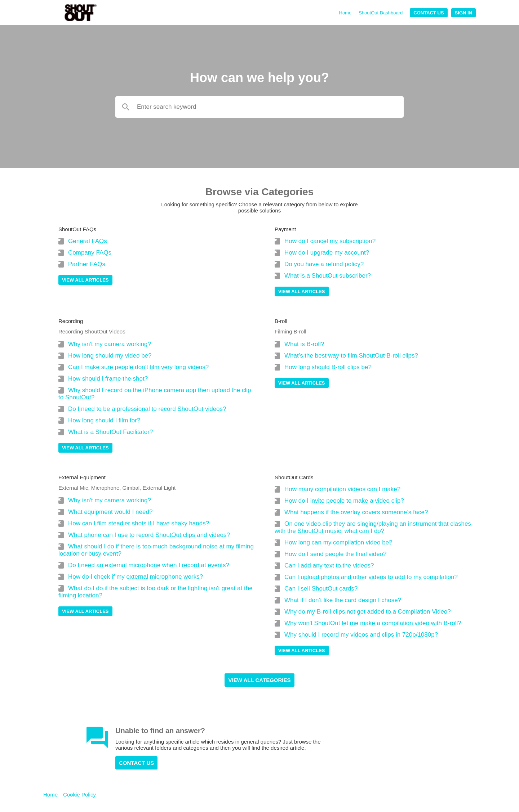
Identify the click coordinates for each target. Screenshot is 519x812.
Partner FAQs (87, 264)
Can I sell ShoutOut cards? (321, 589)
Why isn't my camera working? (110, 344)
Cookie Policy (79, 795)
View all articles (85, 280)
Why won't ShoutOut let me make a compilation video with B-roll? (373, 623)
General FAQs (88, 241)
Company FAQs (90, 253)
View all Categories (259, 680)
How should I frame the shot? (108, 379)
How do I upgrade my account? (327, 253)
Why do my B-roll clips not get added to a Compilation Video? (368, 612)
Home (345, 13)
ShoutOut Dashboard (381, 13)
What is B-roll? (304, 344)
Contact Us (429, 13)
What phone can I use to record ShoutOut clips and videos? (149, 535)
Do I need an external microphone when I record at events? (149, 565)
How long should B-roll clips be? (328, 367)
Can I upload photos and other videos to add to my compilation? (371, 577)
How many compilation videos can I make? (342, 489)
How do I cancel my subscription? (330, 241)
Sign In (463, 13)
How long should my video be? (110, 356)
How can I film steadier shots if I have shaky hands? (139, 523)
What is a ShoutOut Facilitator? (110, 432)
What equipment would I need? (110, 512)
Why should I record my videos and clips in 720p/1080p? (361, 635)
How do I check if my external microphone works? (136, 577)
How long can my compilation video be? (338, 542)
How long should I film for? (104, 420)
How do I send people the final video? (336, 554)
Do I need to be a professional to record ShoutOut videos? (147, 409)
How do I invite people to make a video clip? (344, 501)
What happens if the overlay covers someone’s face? (356, 512)
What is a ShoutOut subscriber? (328, 276)
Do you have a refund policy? (324, 264)
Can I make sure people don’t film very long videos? (138, 367)
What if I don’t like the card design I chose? (343, 600)
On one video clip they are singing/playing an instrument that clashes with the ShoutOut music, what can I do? (373, 527)
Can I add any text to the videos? (329, 566)
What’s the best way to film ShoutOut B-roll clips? (351, 356)
